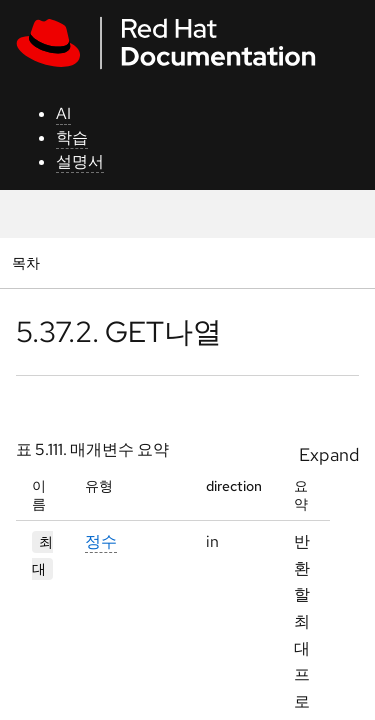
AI (63, 113)
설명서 (80, 161)
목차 (28, 262)
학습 (72, 137)
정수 (101, 541)
